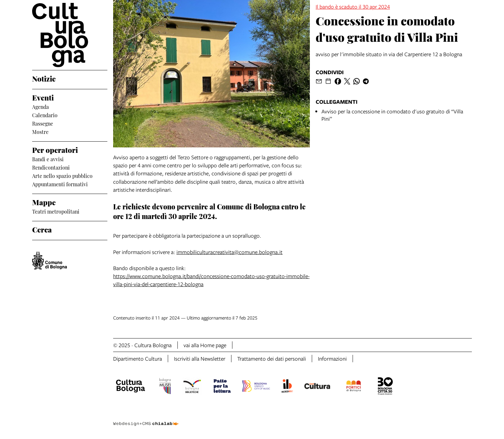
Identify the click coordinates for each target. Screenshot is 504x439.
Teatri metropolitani (56, 211)
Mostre (40, 132)
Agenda (40, 107)
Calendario (45, 115)
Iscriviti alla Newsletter (200, 359)
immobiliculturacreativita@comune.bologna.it (230, 252)
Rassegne (43, 123)
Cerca (42, 229)
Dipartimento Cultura (138, 359)
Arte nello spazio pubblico (62, 176)
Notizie (44, 78)
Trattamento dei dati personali (272, 359)
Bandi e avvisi (48, 159)
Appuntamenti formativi (60, 184)
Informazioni (332, 359)
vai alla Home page (205, 345)
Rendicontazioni (51, 167)
